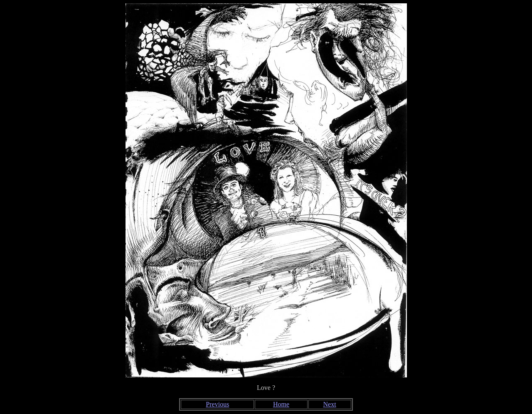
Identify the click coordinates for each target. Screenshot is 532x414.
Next (330, 404)
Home (281, 404)
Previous (217, 404)
